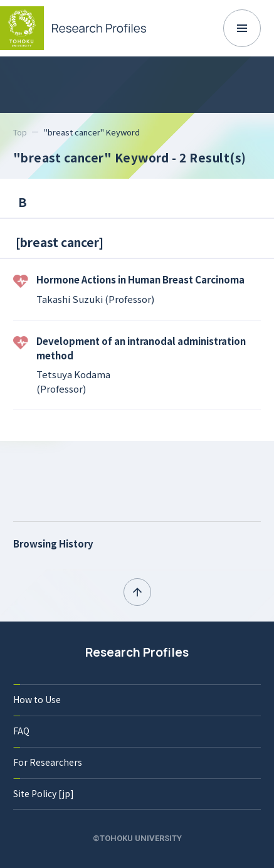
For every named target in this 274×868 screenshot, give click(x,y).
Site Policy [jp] (44, 793)
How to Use (37, 699)
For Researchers (48, 762)
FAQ (21, 731)
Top (20, 132)
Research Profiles (137, 652)
